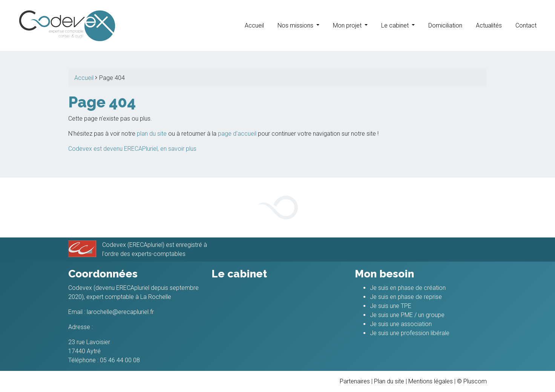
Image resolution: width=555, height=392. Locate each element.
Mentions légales (431, 381)
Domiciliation (445, 25)
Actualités (489, 25)
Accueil (254, 25)
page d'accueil (237, 134)
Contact (526, 25)
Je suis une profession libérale (410, 333)
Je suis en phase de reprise (406, 297)
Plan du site (389, 381)
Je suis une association (401, 324)
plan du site (152, 134)
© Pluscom (472, 381)
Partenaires (355, 381)
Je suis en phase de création (408, 288)
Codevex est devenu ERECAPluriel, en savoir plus (132, 149)
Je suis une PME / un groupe (407, 315)
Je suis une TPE (391, 306)
